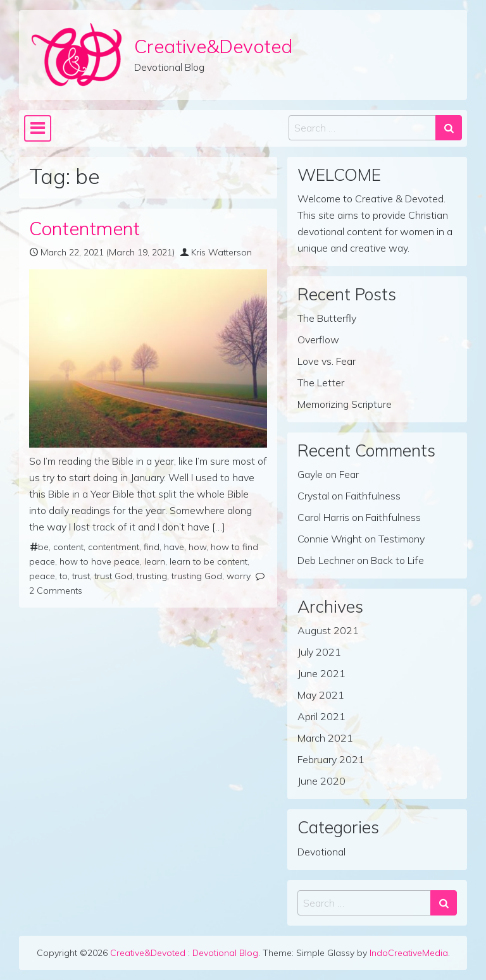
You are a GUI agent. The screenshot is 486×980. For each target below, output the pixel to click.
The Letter (321, 383)
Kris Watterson (221, 252)
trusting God (197, 576)
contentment (114, 547)
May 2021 (321, 695)
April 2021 (321, 716)
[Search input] (362, 128)
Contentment (84, 228)
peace (42, 576)
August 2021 (328, 630)
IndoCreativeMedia (409, 953)
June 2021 (321, 673)
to (64, 576)
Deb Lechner (326, 560)
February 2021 (331, 759)
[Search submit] (449, 128)
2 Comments (56, 591)
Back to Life (397, 560)
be (43, 547)
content (68, 547)
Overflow (318, 340)
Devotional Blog (225, 953)
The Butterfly (327, 318)
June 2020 (321, 781)
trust (81, 576)
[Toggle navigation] (38, 128)
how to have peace (100, 561)
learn (155, 561)
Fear (349, 474)
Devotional (321, 852)
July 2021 (319, 652)
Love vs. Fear (327, 361)
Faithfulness (373, 496)
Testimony (402, 539)
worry (239, 576)
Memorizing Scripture (345, 404)
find (152, 547)
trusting (152, 576)
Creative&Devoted (213, 46)
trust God (113, 576)
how (197, 547)
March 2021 (325, 738)
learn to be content (209, 561)
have (174, 547)
